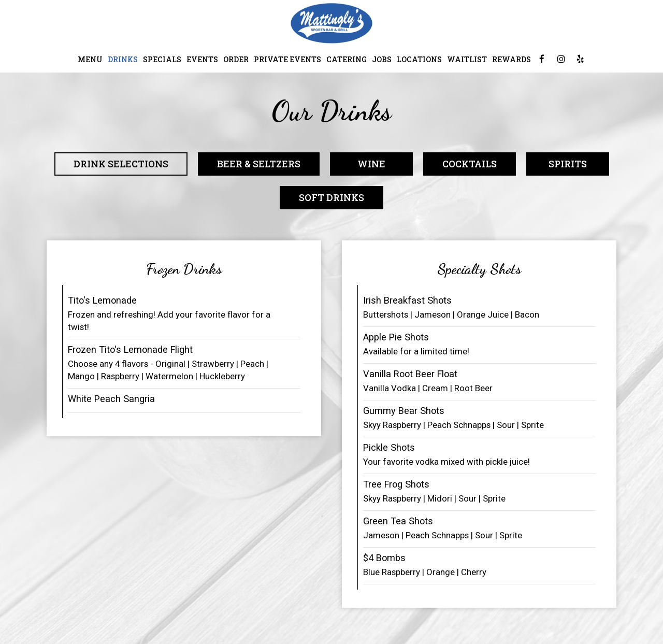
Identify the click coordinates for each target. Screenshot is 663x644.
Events (202, 59)
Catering (347, 59)
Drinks (123, 59)
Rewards (511, 59)
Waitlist (467, 59)
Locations (419, 59)
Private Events (287, 59)
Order (236, 59)
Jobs (382, 59)
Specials (162, 59)
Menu (90, 59)
